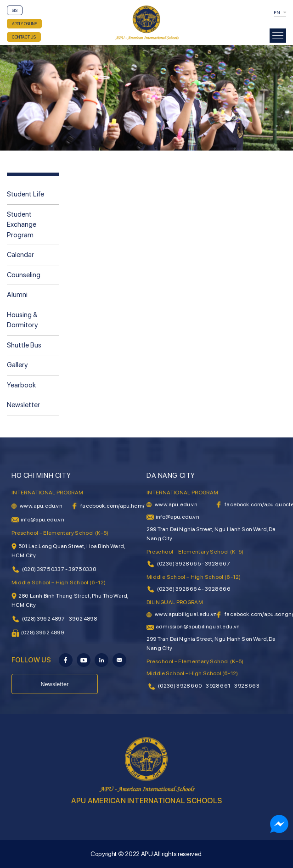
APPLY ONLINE (24, 24)
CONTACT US (24, 37)
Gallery (17, 365)
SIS (15, 10)
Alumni (17, 295)
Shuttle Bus (24, 345)
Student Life (25, 194)
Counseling (24, 275)
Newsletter (23, 405)
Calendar (20, 255)
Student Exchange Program (22, 225)
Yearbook (21, 385)
